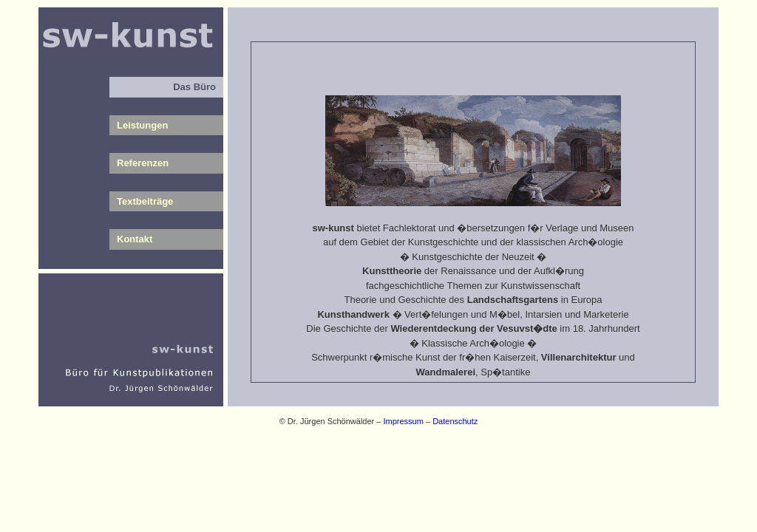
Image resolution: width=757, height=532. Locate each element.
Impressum (404, 421)
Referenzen (143, 163)
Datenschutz (455, 421)
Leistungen (142, 125)
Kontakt (135, 239)
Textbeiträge (145, 201)
